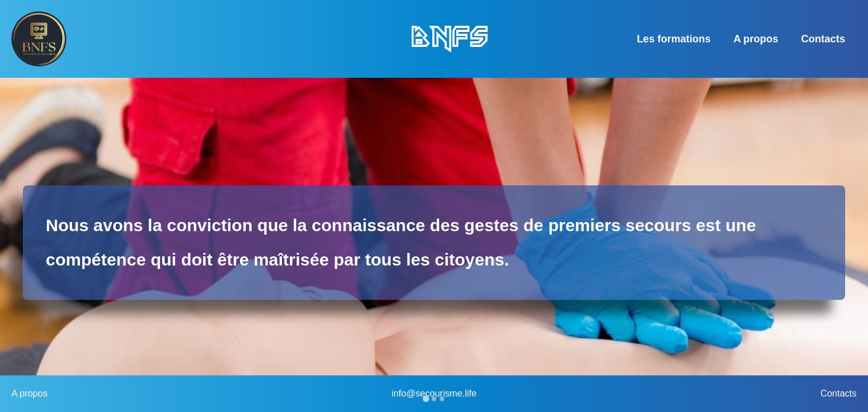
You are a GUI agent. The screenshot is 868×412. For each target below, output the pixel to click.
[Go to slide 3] (442, 399)
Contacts (823, 39)
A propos (756, 39)
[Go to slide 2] (434, 399)
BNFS (449, 39)
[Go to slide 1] (426, 399)
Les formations (674, 39)
